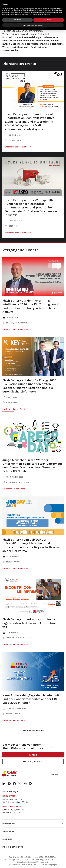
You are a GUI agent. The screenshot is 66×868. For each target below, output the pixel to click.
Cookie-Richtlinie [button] (48, 10)
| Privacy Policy (26, 865)
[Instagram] (25, 784)
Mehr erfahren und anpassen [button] (33, 25)
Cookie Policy (15, 865)
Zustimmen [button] (49, 20)
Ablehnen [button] (18, 20)
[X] (20, 784)
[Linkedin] (4, 784)
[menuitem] (4, 784)
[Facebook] (14, 784)
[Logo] (10, 774)
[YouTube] (9, 784)
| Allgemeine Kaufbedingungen (45, 865)
